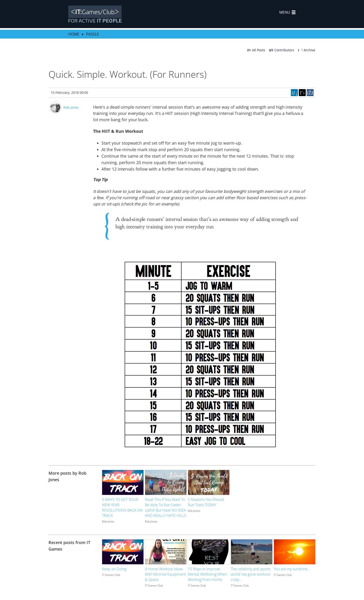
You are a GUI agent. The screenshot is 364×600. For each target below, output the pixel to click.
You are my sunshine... (292, 569)
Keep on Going (114, 569)
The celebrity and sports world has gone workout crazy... (251, 574)
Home (74, 34)
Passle (93, 34)
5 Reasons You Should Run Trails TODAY (206, 502)
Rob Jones (71, 107)
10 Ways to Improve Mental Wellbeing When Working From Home (207, 574)
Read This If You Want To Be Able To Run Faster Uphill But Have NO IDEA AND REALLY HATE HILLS (166, 508)
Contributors (282, 50)
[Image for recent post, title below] (123, 552)
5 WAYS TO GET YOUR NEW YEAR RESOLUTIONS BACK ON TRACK (122, 508)
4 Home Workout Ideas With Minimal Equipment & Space (165, 574)
